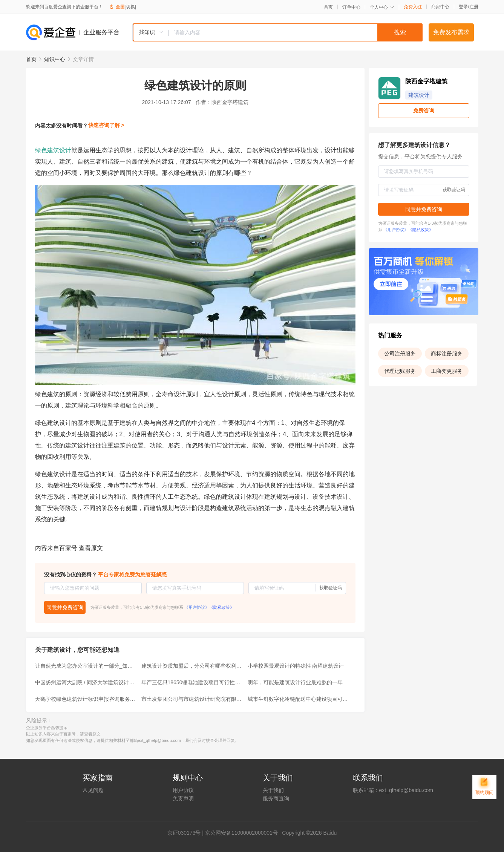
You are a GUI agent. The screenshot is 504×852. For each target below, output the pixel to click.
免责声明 (183, 798)
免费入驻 (413, 7)
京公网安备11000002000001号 (241, 833)
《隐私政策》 (222, 607)
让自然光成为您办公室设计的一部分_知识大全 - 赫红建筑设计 (86, 666)
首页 (328, 7)
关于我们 (273, 790)
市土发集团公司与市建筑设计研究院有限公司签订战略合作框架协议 (192, 699)
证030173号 (187, 833)
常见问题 (93, 790)
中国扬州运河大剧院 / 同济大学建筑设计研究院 (86, 682)
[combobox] (277, 32)
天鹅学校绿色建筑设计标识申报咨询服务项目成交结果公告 (86, 699)
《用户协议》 (197, 607)
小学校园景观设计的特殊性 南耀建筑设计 (296, 666)
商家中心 (440, 7)
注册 (474, 7)
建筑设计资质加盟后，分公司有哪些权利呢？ (192, 666)
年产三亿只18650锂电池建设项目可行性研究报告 (192, 682)
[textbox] (296, 32)
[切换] (131, 7)
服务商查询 (276, 798)
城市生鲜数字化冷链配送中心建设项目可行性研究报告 (299, 699)
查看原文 (91, 548)
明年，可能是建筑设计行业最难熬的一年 (295, 682)
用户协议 (183, 790)
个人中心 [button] (382, 7)
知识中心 (55, 59)
